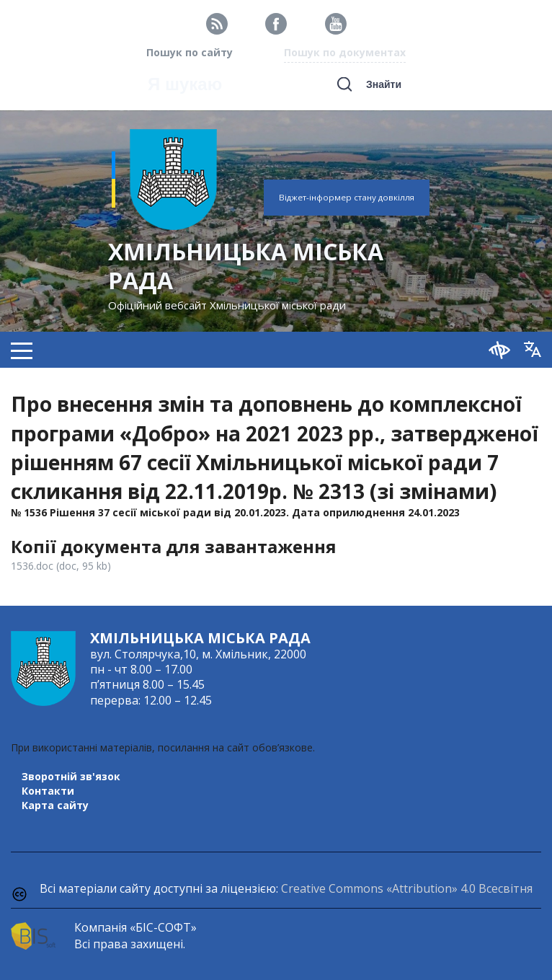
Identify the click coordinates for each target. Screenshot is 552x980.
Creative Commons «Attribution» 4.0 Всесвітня (407, 888)
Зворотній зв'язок (71, 776)
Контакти (48, 791)
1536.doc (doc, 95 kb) (61, 566)
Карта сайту (55, 805)
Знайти (384, 84)
